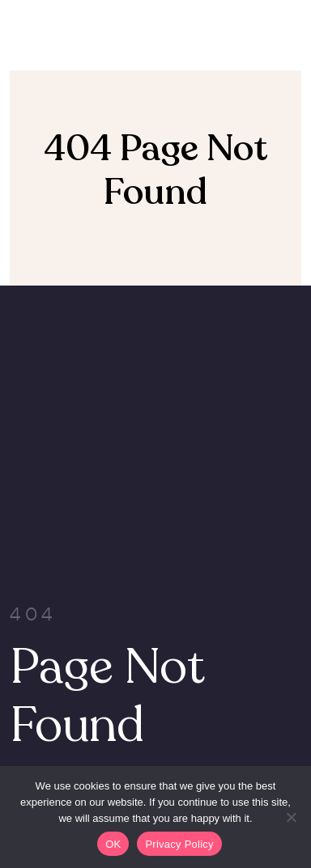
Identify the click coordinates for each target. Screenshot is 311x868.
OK (113, 844)
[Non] (291, 817)
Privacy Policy (179, 844)
